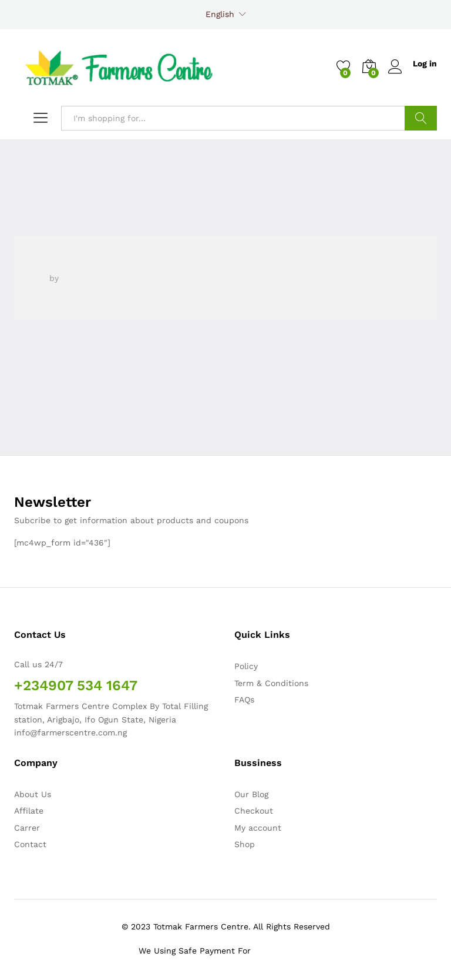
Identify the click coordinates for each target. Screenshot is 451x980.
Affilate (29, 811)
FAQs (244, 700)
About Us (33, 794)
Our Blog (251, 794)
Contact (30, 844)
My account (258, 828)
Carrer (27, 828)
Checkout (254, 811)
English (220, 14)
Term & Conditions (271, 683)
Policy (246, 666)
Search (421, 118)
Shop (245, 844)
